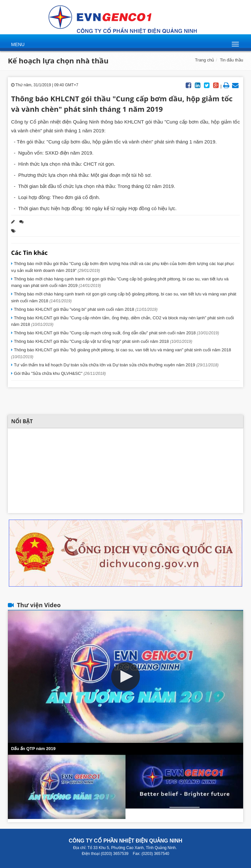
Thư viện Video (39, 605)
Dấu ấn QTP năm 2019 (33, 749)
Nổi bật (22, 421)
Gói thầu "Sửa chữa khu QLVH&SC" (59, 373)
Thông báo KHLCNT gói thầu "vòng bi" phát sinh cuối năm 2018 (85, 309)
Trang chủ (205, 60)
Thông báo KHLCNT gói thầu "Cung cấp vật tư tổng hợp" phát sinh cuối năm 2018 (102, 341)
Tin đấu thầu (232, 60)
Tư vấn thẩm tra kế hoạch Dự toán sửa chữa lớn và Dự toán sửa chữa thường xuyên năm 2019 (116, 365)
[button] (125, 676)
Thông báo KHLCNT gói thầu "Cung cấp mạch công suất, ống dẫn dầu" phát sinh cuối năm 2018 (116, 333)
